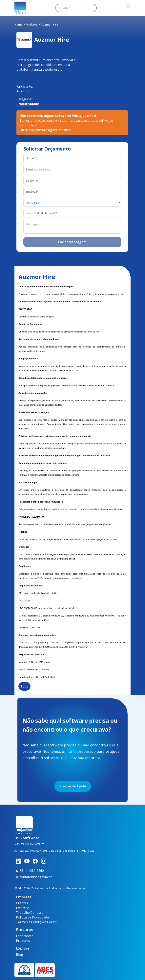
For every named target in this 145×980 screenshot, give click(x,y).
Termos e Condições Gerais (36, 922)
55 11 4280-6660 (29, 871)
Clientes (22, 903)
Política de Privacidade (32, 917)
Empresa (23, 908)
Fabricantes (23, 936)
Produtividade (28, 104)
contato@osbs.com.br (33, 877)
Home (18, 24)
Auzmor (23, 91)
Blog (20, 954)
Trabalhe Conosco (30, 913)
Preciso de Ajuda (73, 786)
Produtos (31, 24)
